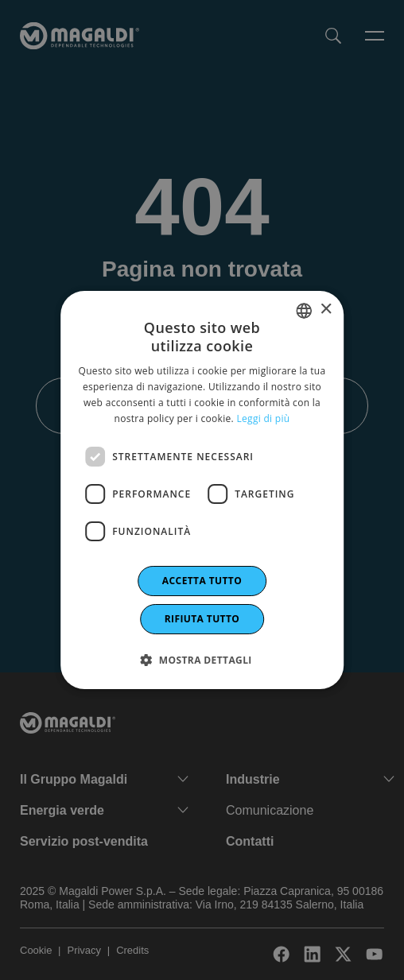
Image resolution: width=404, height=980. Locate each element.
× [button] (326, 310)
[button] (202, 660)
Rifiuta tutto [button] (202, 619)
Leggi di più (263, 418)
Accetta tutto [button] (202, 581)
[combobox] (304, 311)
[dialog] (202, 490)
